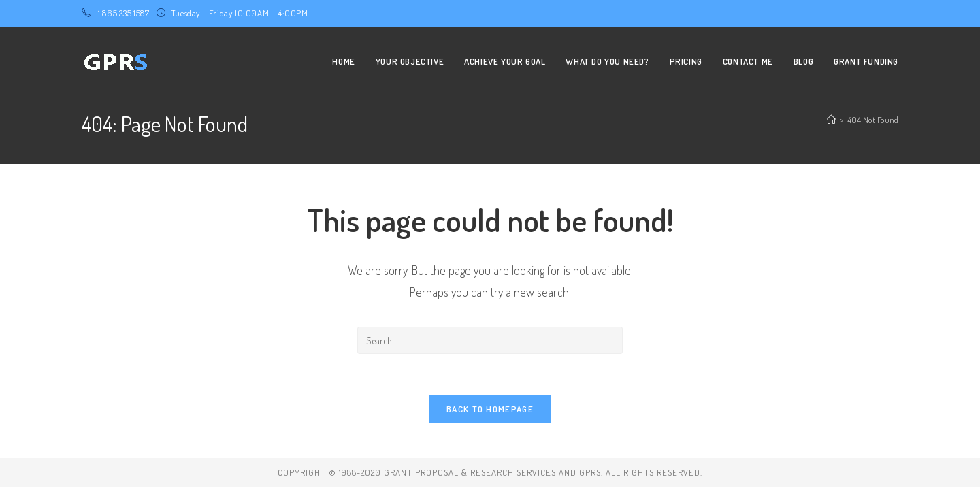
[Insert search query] (490, 340)
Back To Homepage (490, 409)
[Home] (831, 120)
